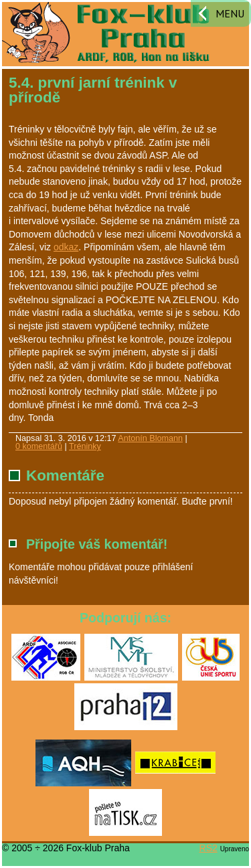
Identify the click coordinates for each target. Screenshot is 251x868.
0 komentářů (39, 446)
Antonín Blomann (150, 438)
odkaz (66, 247)
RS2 (208, 848)
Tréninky (85, 446)
